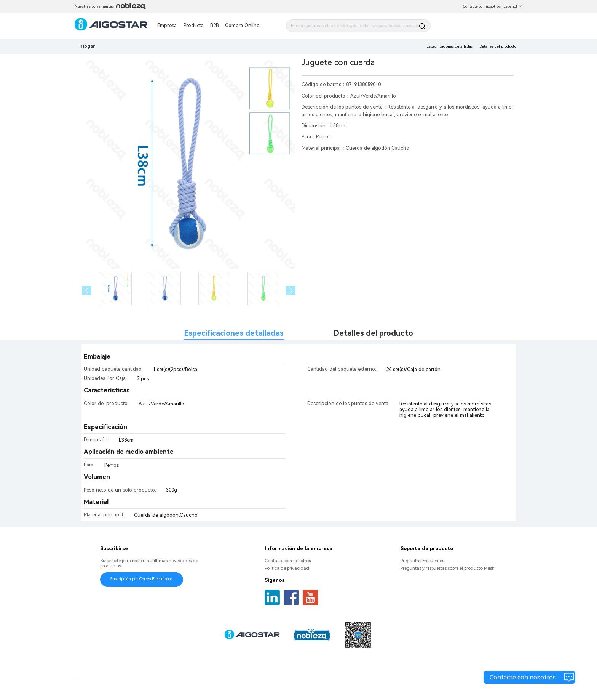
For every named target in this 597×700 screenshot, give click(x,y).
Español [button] (513, 6)
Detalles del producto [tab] (373, 333)
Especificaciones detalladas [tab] (234, 333)
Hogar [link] (88, 46)
